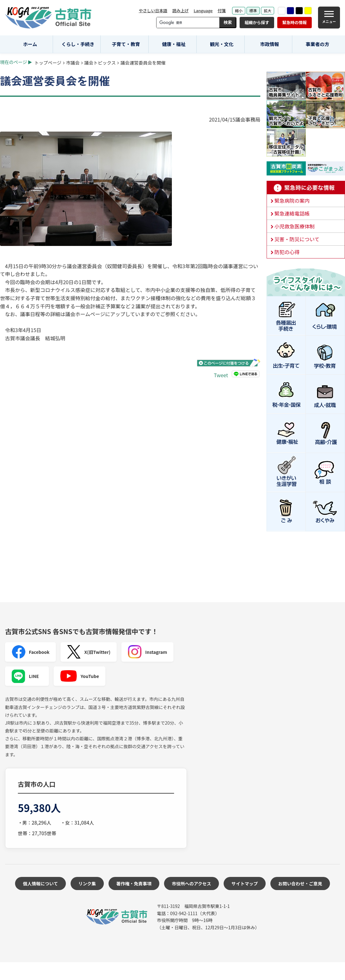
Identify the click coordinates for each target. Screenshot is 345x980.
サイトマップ (245, 884)
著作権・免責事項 (134, 884)
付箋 (222, 10)
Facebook (30, 652)
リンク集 (87, 884)
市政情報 (269, 44)
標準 (253, 10)
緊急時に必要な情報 (306, 188)
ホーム (30, 44)
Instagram (147, 652)
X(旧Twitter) (89, 652)
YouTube (80, 676)
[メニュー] (329, 18)
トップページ (48, 63)
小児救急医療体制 (295, 226)
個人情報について (40, 884)
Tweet (221, 375)
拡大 (268, 10)
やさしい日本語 (153, 10)
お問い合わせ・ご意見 (300, 884)
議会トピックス (100, 63)
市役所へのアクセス (191, 884)
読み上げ (180, 10)
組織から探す (257, 22)
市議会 (73, 63)
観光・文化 (222, 44)
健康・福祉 (174, 44)
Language (203, 10)
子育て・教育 (126, 44)
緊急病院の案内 (292, 201)
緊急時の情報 (295, 22)
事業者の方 (318, 44)
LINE (25, 676)
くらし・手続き (78, 44)
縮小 (239, 10)
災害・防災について (297, 239)
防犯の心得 (287, 252)
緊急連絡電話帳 (292, 213)
